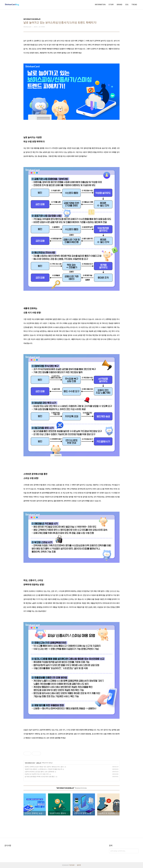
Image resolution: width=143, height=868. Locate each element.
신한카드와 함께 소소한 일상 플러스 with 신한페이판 (39, 772)
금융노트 (39, 763)
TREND (134, 4)
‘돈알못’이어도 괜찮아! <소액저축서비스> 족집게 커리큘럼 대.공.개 (43, 769)
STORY (111, 4)
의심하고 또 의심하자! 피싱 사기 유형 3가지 (37, 774)
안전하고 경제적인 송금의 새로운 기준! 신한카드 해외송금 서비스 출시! (44, 767)
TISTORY (72, 865)
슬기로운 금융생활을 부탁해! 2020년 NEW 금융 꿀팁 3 (40, 776)
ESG (127, 4)
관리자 (79, 865)
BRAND (119, 4)
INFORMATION (100, 4)
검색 (136, 851)
